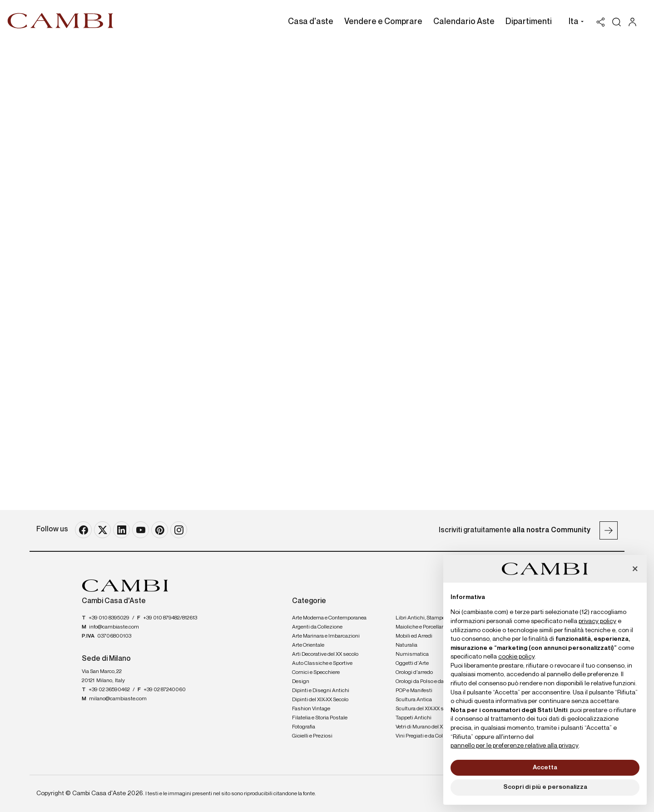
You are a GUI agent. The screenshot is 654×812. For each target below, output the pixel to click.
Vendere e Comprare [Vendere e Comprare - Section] (383, 22)
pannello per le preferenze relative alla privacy (515, 746)
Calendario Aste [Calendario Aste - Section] (464, 22)
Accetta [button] (545, 767)
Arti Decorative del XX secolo (325, 654)
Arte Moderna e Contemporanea (329, 618)
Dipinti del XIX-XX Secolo (320, 700)
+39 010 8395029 (109, 618)
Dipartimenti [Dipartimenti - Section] (529, 22)
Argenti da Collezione (317, 627)
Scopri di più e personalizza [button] (545, 787)
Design (301, 682)
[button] (574, 23)
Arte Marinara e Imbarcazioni (326, 636)
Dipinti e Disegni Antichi (321, 691)
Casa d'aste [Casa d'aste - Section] (311, 22)
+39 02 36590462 (109, 690)
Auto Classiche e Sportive (322, 663)
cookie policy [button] (516, 657)
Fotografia (304, 727)
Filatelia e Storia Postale (320, 718)
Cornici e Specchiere (316, 673)
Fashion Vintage (311, 709)
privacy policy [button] (597, 621)
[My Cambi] (635, 22)
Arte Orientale (308, 645)
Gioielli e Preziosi (312, 736)
